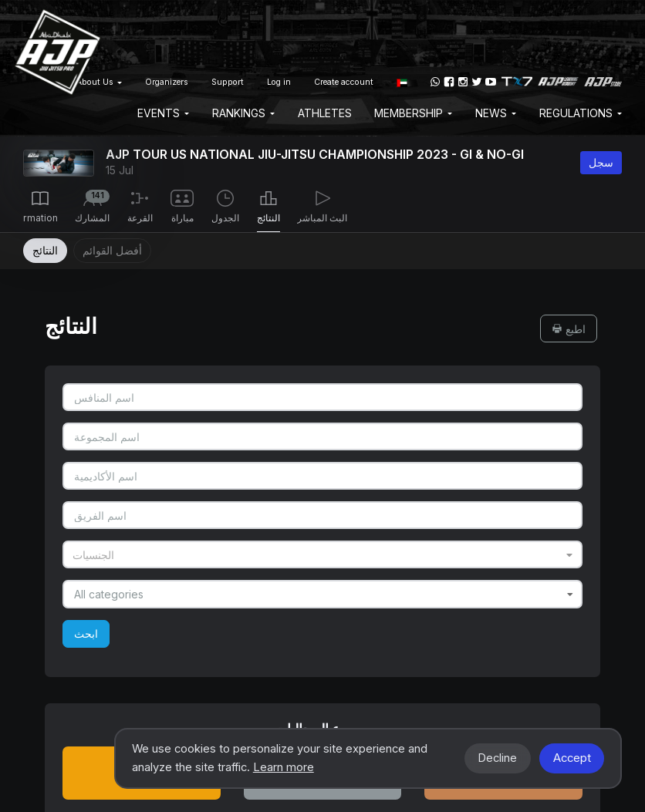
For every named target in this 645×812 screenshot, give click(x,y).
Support (228, 82)
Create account (344, 82)
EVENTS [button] (163, 113)
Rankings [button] (243, 113)
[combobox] (322, 554)
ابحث (86, 633)
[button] (402, 82)
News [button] (496, 113)
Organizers (167, 82)
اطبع (569, 329)
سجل (601, 162)
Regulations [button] (581, 113)
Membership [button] (413, 113)
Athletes (325, 113)
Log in (279, 82)
